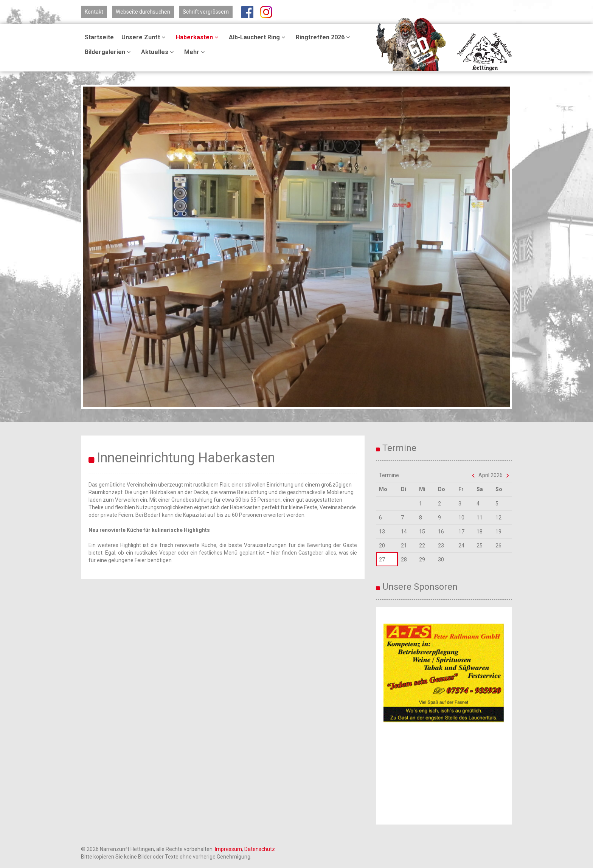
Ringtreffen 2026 (324, 37)
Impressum (228, 849)
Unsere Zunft (144, 37)
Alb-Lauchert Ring (258, 37)
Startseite (99, 37)
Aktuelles (158, 52)
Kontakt (94, 12)
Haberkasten (198, 37)
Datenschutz (260, 849)
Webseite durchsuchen (143, 12)
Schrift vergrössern (206, 12)
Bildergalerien (109, 52)
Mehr (196, 52)
